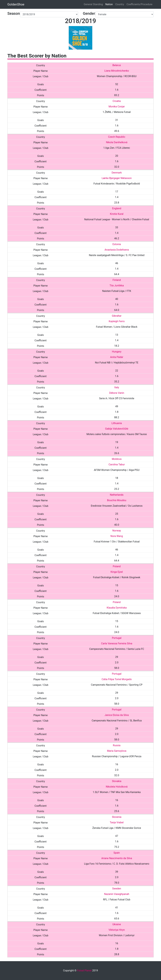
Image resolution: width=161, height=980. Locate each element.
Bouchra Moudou (117, 500)
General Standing (93, 4)
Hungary (117, 352)
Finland (117, 280)
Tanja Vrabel (117, 822)
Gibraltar (117, 316)
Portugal (117, 638)
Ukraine (117, 924)
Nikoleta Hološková (117, 787)
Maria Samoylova (117, 751)
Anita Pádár (117, 357)
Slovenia (117, 817)
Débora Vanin (117, 393)
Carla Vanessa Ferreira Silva (117, 643)
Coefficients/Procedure (139, 4)
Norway (117, 531)
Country (120, 4)
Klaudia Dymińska (117, 608)
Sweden (117, 889)
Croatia (117, 101)
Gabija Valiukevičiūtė (117, 429)
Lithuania (117, 423)
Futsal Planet (84, 971)
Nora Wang (117, 536)
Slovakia (117, 781)
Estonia (117, 244)
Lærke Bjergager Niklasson (117, 178)
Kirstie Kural (117, 214)
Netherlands (117, 495)
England (117, 208)
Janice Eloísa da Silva (117, 715)
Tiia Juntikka (117, 286)
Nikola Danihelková (117, 142)
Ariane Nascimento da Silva (117, 858)
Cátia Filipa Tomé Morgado (117, 679)
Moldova (117, 459)
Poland (117, 566)
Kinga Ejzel (117, 572)
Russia (117, 745)
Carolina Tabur (117, 464)
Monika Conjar (117, 107)
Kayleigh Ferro (117, 321)
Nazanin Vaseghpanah (117, 894)
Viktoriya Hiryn (117, 930)
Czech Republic (117, 137)
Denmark (117, 173)
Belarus (117, 65)
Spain (117, 853)
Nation (109, 4)
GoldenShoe (16, 4)
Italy (117, 387)
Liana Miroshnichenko (117, 71)
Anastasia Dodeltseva (117, 250)
